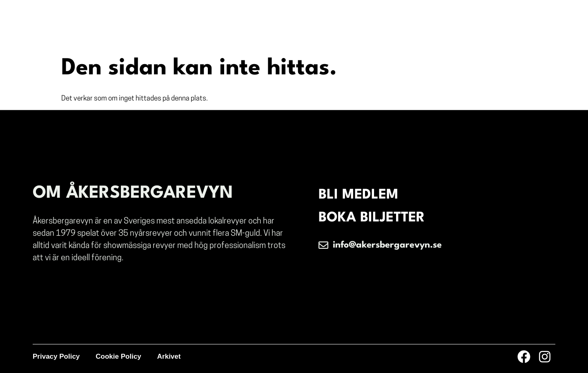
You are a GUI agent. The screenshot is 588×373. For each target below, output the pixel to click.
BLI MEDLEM (359, 195)
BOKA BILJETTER (372, 218)
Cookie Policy (118, 356)
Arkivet (169, 356)
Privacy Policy (56, 356)
